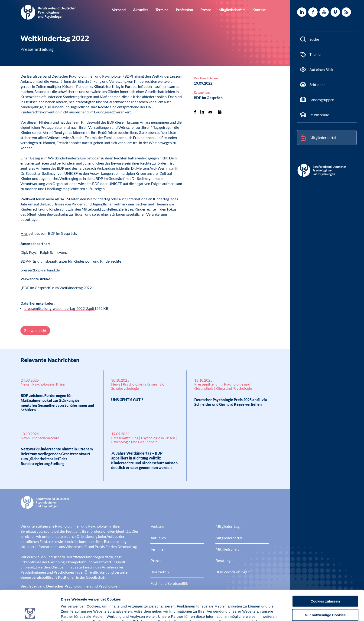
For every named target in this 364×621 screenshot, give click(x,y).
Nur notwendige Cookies (325, 585)
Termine (169, 10)
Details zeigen (247, 612)
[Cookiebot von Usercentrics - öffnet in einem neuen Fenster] (30, 612)
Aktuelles (149, 10)
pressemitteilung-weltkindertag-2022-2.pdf (60, 308)
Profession (190, 10)
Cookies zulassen (325, 571)
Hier (24, 233)
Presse (210, 10)
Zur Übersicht (35, 330)
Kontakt (260, 10)
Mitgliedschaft (233, 10)
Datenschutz (95, 597)
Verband (129, 10)
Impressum (71, 597)
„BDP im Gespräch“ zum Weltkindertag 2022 (56, 288)
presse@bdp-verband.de (40, 270)
